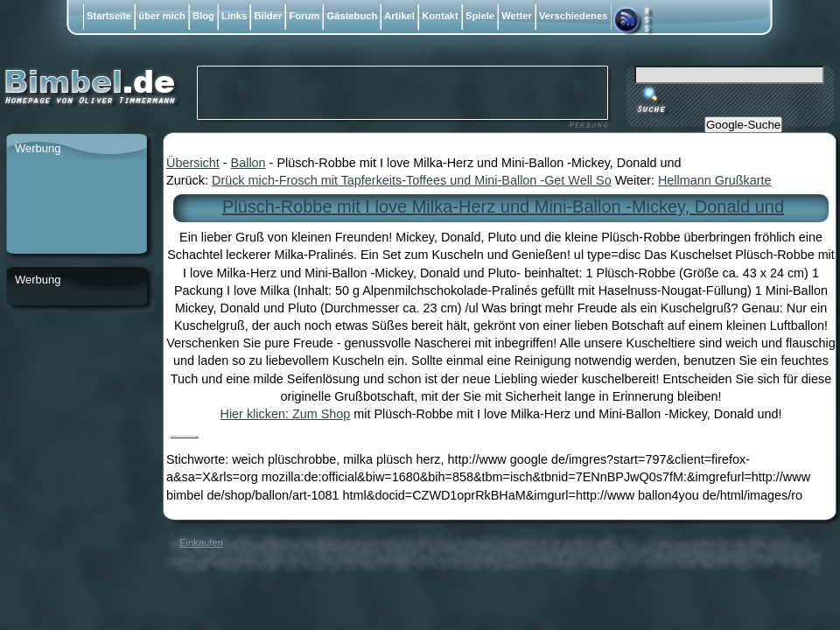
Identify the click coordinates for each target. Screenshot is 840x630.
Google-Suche (743, 125)
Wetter (517, 16)
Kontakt (440, 16)
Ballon (248, 163)
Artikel (399, 16)
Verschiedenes (574, 16)
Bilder (268, 16)
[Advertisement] (76, 207)
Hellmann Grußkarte (715, 180)
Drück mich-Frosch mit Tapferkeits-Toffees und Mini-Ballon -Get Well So (412, 180)
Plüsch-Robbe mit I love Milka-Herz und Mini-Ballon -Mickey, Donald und (503, 206)
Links (234, 16)
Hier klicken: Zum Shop (286, 414)
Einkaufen (201, 542)
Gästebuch (352, 16)
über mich (162, 16)
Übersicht (193, 163)
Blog (203, 16)
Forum (304, 16)
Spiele (480, 16)
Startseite (109, 16)
